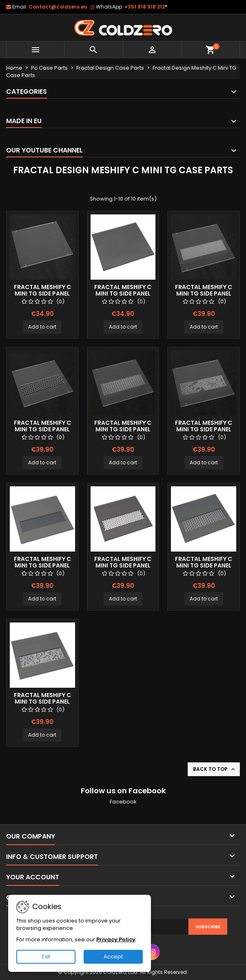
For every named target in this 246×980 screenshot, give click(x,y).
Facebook (123, 802)
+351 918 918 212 (146, 7)
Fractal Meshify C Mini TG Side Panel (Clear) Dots (204, 294)
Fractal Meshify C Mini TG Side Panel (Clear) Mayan (204, 429)
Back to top (215, 769)
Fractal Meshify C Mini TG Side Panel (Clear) (42, 294)
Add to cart (42, 327)
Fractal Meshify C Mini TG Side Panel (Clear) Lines (123, 429)
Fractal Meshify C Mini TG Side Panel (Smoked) (123, 294)
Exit (46, 957)
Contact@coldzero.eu (58, 7)
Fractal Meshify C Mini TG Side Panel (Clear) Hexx (42, 429)
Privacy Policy (116, 939)
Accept (113, 957)
